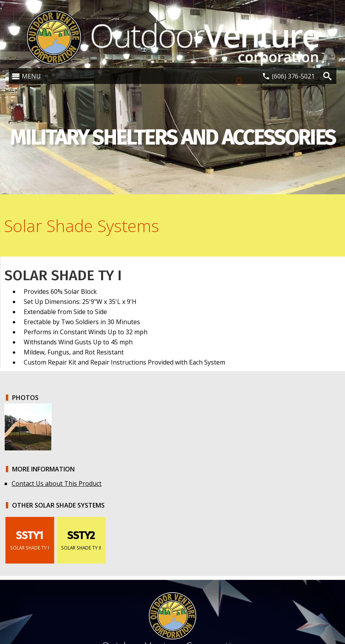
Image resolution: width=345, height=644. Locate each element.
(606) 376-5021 (293, 76)
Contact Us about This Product (57, 483)
